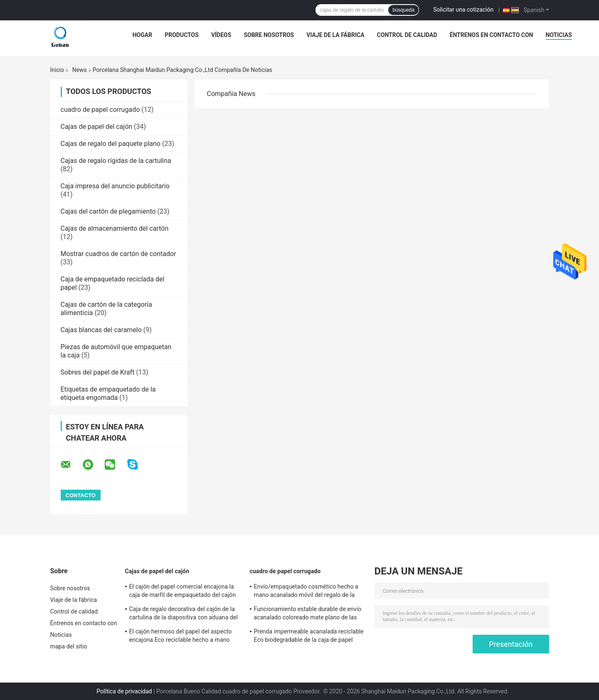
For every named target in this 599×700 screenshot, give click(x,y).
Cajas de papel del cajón (97, 127)
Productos (182, 35)
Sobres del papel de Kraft (98, 372)
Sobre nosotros (269, 35)
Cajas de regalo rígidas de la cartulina (116, 161)
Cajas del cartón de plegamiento (108, 211)
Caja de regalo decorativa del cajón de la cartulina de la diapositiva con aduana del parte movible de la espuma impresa (184, 614)
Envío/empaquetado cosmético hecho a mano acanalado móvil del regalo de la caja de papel (306, 592)
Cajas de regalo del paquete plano (111, 144)
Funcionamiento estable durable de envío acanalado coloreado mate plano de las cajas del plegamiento (308, 614)
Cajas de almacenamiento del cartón (115, 228)
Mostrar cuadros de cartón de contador (118, 254)
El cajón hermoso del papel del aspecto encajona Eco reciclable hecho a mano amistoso (181, 637)
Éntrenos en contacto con (492, 35)
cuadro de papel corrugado (100, 110)
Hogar (142, 35)
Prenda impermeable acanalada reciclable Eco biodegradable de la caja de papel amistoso (309, 637)
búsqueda (403, 10)
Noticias (559, 35)
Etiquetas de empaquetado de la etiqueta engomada (108, 393)
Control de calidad (407, 35)
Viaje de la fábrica (335, 35)
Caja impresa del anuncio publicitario (115, 186)
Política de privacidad (124, 691)
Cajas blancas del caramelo (101, 330)
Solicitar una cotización (463, 10)
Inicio (57, 70)
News (80, 70)
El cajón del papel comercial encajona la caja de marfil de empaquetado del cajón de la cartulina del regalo (183, 592)
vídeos (221, 35)
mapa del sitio (69, 646)
